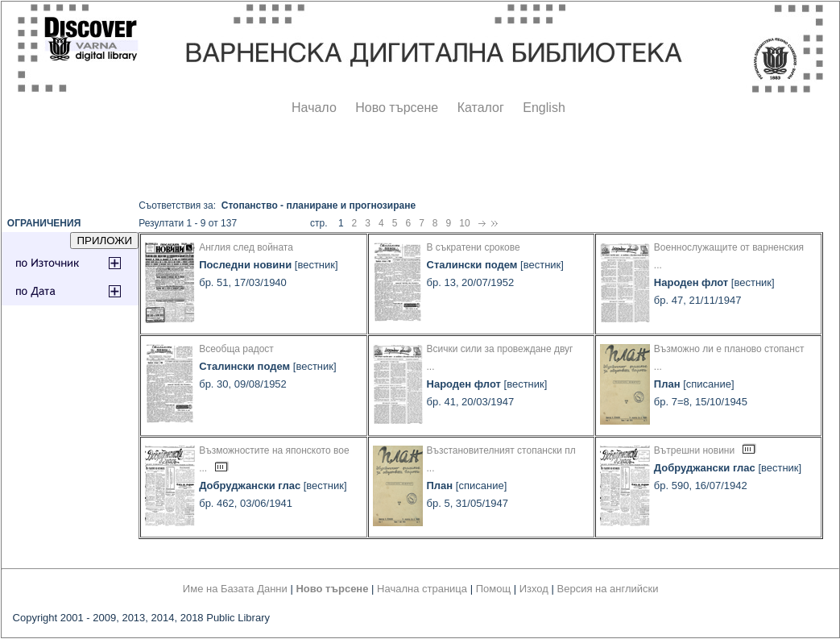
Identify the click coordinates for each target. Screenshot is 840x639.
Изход (534, 589)
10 (464, 223)
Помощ (493, 589)
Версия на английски (608, 589)
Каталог (481, 108)
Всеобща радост (236, 349)
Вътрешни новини (694, 450)
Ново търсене (397, 108)
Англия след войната (246, 247)
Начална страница (422, 589)
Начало (314, 108)
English (544, 108)
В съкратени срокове (474, 247)
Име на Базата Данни (235, 589)
